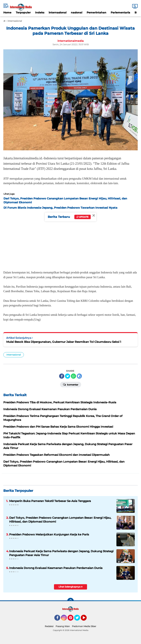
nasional (77, 13)
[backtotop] (70, 601)
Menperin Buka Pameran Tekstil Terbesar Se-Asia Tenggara (50, 501)
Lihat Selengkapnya (71, 587)
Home (7, 13)
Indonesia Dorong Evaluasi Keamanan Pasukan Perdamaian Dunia (56, 568)
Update (83, 217)
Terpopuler (23, 13)
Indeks (40, 13)
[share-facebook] (62, 376)
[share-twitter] (68, 376)
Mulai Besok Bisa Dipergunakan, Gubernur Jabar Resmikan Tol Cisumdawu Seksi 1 (64, 342)
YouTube (86, 619)
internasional (58, 13)
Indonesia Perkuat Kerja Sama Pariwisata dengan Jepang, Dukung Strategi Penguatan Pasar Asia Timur (61, 553)
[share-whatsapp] (73, 376)
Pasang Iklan (63, 626)
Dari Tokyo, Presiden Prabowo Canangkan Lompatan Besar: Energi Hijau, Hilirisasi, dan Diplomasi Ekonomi (60, 520)
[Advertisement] (70, 239)
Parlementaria (120, 13)
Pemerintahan (96, 13)
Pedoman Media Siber (84, 626)
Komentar (71, 384)
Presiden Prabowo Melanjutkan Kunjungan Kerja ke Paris (49, 534)
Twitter (79, 619)
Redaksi (49, 626)
